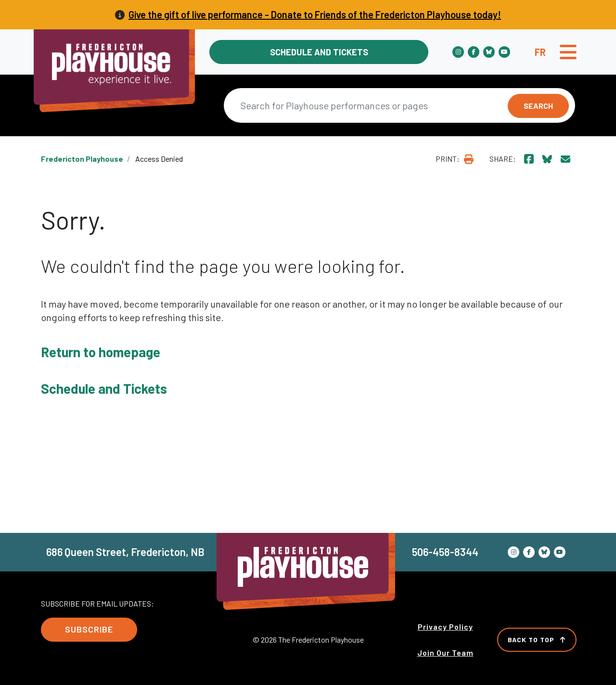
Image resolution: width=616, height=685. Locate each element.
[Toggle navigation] (568, 52)
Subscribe (89, 629)
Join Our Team (445, 653)
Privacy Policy (445, 627)
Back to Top (537, 640)
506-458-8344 (445, 552)
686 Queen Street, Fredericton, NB (125, 552)
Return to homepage (101, 352)
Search (538, 106)
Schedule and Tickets (319, 52)
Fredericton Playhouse (82, 159)
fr (540, 52)
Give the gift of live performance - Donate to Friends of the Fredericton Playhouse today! (315, 14)
